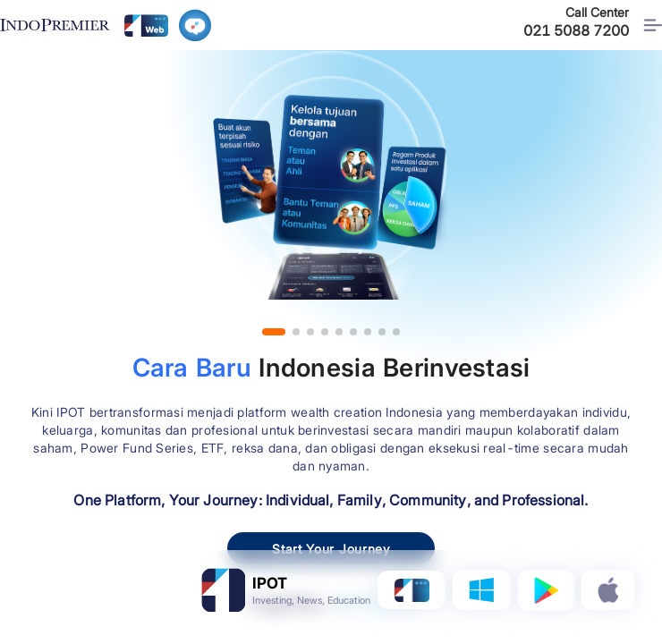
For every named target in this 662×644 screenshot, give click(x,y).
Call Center (597, 12)
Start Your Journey (331, 549)
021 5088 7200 (576, 30)
